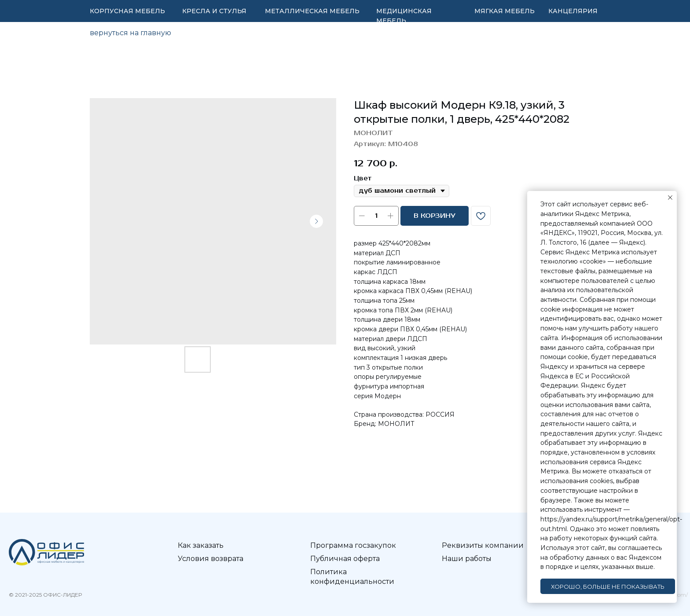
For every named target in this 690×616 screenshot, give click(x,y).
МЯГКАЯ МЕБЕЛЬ (505, 11)
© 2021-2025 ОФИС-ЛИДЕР (45, 595)
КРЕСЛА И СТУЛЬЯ (214, 11)
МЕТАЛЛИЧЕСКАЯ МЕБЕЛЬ (312, 11)
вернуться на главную (130, 33)
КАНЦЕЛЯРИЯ (573, 11)
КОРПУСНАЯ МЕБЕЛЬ (127, 11)
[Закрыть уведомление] (670, 198)
